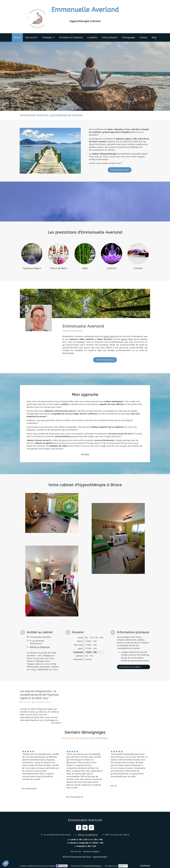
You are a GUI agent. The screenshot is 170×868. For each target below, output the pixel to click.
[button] (6, 863)
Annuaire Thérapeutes (93, 866)
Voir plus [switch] (85, 454)
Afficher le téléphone (40, 647)
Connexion (145, 865)
